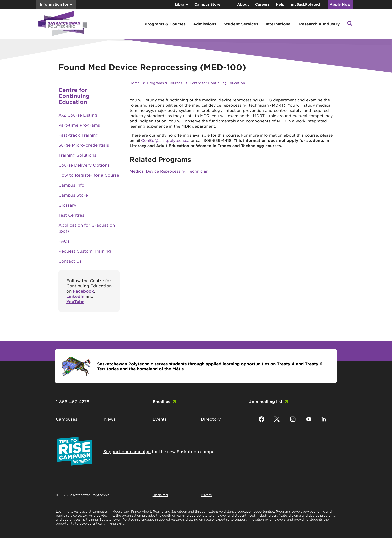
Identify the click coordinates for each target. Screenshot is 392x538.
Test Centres (71, 215)
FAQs (64, 241)
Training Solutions (77, 155)
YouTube (75, 301)
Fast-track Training (78, 135)
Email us (161, 401)
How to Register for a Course (89, 175)
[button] (350, 24)
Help (280, 4)
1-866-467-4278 (73, 401)
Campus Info (71, 185)
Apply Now (340, 4)
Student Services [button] (241, 24)
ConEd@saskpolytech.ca (165, 140)
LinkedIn (75, 296)
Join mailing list (266, 401)
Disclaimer (161, 495)
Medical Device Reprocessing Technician (169, 171)
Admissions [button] (205, 24)
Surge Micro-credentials (84, 145)
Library (182, 4)
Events (160, 419)
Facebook (83, 291)
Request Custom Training (85, 251)
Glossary (67, 205)
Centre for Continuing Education (217, 83)
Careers (262, 4)
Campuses (67, 419)
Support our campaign (127, 451)
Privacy (206, 495)
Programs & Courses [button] (165, 24)
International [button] (279, 24)
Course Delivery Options (84, 165)
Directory (211, 419)
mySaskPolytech (306, 4)
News (110, 419)
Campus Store (207, 4)
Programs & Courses (165, 83)
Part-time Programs (79, 125)
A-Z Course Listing (78, 115)
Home (135, 83)
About (243, 4)
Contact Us (70, 261)
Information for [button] (54, 4)
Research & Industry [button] (319, 24)
